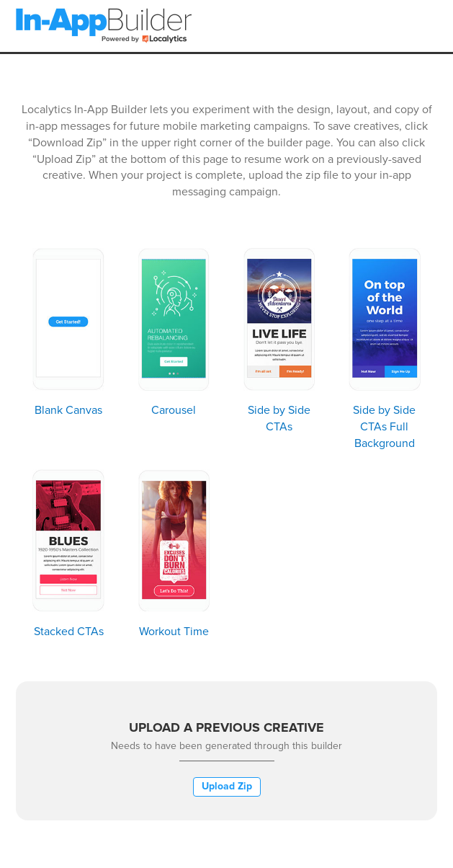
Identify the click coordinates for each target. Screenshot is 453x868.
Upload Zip (227, 786)
